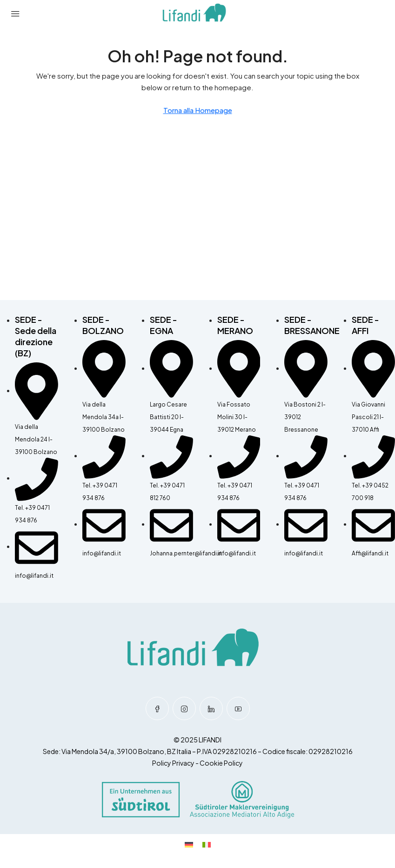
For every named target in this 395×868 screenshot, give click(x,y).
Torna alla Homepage (198, 110)
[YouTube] (238, 708)
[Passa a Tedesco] (189, 844)
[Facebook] (157, 708)
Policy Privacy (173, 763)
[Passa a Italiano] (207, 844)
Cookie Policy (221, 763)
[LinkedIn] (211, 708)
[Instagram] (184, 708)
